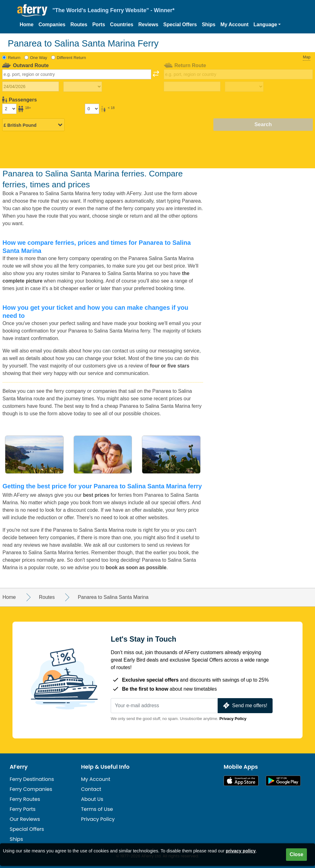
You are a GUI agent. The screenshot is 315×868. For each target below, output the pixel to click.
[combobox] (77, 74)
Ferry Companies (31, 789)
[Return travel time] (244, 87)
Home (27, 25)
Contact (91, 789)
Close (297, 854)
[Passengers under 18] (92, 109)
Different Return (71, 58)
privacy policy (241, 851)
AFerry (19, 767)
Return (14, 58)
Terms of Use (97, 809)
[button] (267, 25)
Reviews (148, 25)
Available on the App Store (241, 781)
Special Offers (180, 25)
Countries (122, 25)
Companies (52, 25)
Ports (99, 25)
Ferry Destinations (32, 779)
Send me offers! (245, 705)
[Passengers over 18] (9, 109)
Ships (209, 25)
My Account (235, 25)
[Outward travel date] (31, 86)
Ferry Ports (23, 809)
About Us (92, 799)
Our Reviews (25, 819)
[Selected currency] (33, 125)
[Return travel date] (192, 86)
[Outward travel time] (83, 87)
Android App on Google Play (283, 781)
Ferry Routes (25, 799)
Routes (79, 25)
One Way (39, 58)
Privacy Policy (233, 719)
